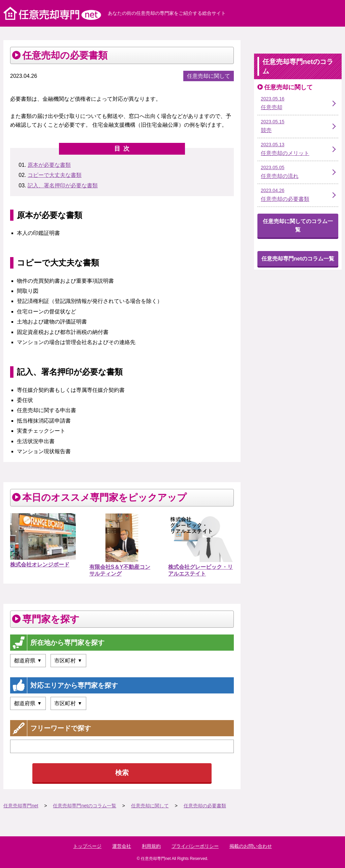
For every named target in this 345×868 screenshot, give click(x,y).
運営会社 (122, 846)
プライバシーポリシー (195, 846)
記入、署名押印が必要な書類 (63, 185)
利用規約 (151, 846)
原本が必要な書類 (49, 165)
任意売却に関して (209, 76)
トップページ (87, 846)
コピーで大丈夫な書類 (55, 175)
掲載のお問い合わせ (251, 846)
